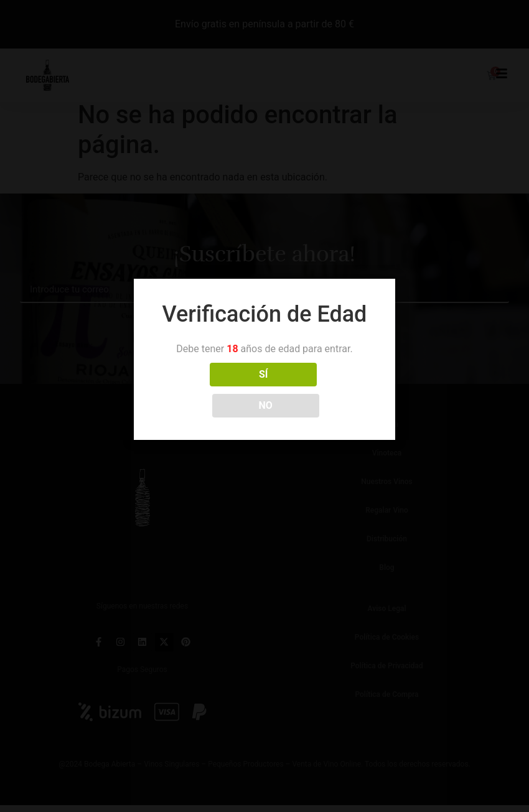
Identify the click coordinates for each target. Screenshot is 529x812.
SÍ (209, 390)
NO (320, 390)
